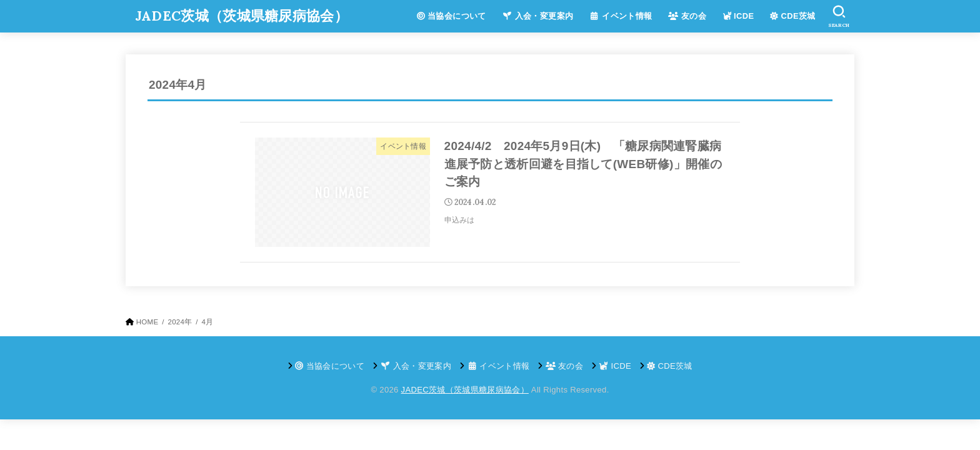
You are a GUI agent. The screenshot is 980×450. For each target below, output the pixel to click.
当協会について (452, 16)
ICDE (738, 16)
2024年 (180, 322)
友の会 (687, 16)
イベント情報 (621, 16)
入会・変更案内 (538, 16)
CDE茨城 (793, 16)
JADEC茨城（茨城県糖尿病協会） (242, 16)
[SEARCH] (839, 16)
